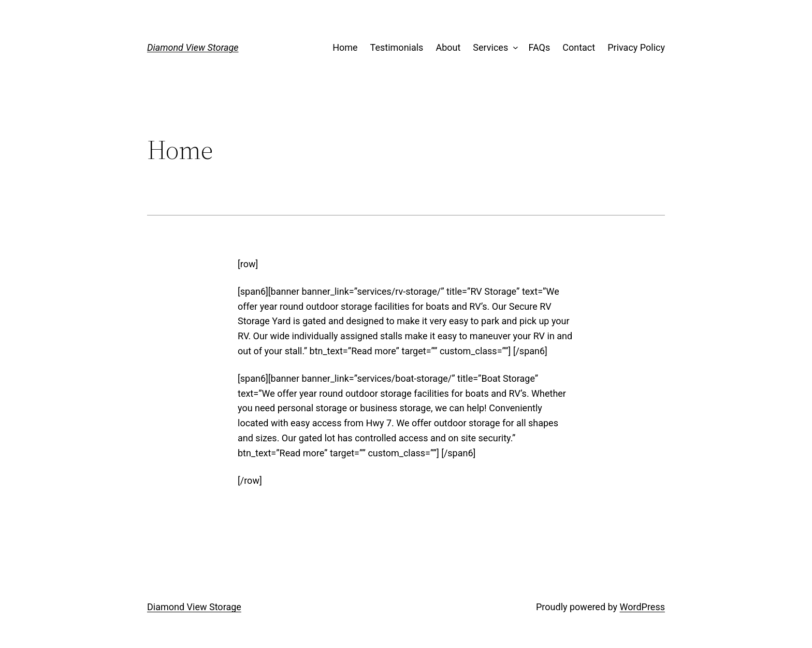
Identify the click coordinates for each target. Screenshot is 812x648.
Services (490, 47)
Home (345, 47)
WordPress (642, 607)
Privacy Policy (636, 47)
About (448, 47)
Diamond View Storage (193, 47)
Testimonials (397, 47)
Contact (579, 47)
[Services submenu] (513, 48)
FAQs (539, 47)
